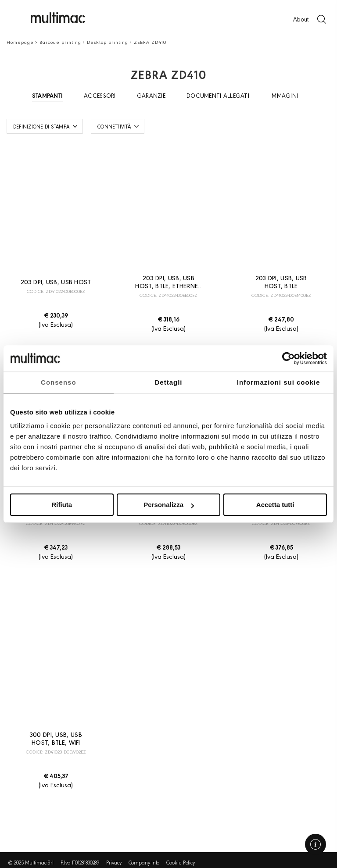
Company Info (144, 862)
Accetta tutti (275, 505)
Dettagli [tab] (169, 382)
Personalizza (169, 505)
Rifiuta (62, 505)
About (301, 19)
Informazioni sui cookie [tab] (279, 382)
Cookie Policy (181, 862)
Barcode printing (60, 42)
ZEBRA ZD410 (150, 42)
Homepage (20, 42)
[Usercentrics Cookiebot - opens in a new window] (289, 358)
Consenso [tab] (59, 382)
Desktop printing (108, 42)
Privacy (114, 862)
